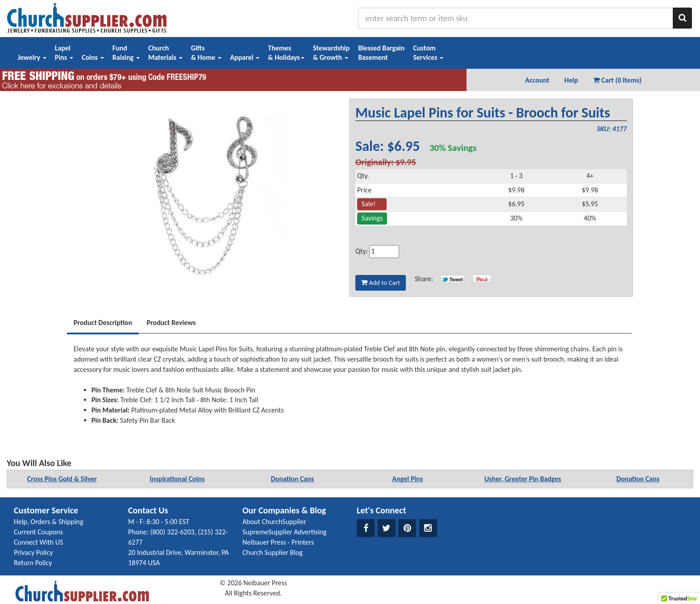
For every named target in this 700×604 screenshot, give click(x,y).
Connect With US (38, 542)
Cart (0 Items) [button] (617, 80)
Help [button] (571, 80)
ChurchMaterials (165, 53)
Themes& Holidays (286, 53)
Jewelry (32, 57)
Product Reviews (171, 323)
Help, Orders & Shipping (49, 522)
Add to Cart (381, 283)
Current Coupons (38, 532)
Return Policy (33, 563)
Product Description (103, 323)
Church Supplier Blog (273, 552)
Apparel (245, 57)
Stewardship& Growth (331, 53)
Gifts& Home (206, 53)
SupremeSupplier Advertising (284, 532)
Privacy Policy (33, 552)
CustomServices (428, 53)
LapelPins (64, 53)
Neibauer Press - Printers (278, 542)
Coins (93, 57)
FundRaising (126, 53)
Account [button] (537, 80)
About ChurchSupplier (274, 522)
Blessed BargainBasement (381, 53)
